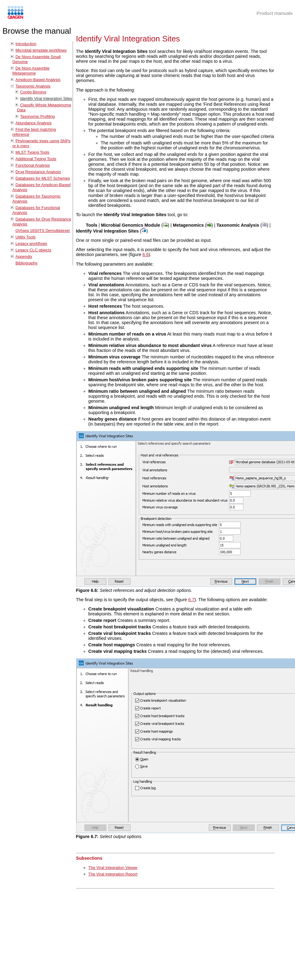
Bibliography (26, 263)
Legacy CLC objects (33, 250)
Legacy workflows (31, 244)
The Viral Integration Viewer (113, 868)
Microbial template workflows (41, 50)
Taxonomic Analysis (33, 86)
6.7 (191, 600)
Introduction (26, 44)
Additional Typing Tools (36, 159)
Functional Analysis (33, 165)
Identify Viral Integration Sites (46, 98)
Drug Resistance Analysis (38, 172)
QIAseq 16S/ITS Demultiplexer (43, 231)
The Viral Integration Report (113, 874)
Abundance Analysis (34, 123)
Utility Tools (26, 237)
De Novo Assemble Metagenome (31, 71)
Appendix (24, 257)
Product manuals (274, 13)
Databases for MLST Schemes (43, 178)
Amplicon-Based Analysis (38, 80)
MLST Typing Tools (32, 152)
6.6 (146, 255)
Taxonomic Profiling (37, 116)
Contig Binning (33, 92)
